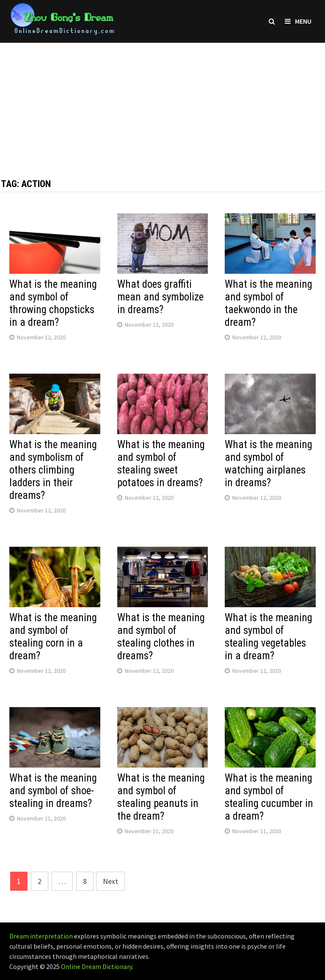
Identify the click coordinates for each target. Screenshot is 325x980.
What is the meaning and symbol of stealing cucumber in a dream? (269, 797)
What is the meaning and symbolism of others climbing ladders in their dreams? (53, 470)
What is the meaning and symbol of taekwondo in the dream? (269, 303)
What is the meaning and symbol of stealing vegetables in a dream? (269, 637)
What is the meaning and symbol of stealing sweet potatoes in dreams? (161, 464)
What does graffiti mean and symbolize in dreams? (160, 297)
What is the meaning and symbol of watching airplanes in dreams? (269, 464)
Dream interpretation (41, 936)
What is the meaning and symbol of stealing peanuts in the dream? (161, 797)
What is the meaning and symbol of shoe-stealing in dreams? (53, 791)
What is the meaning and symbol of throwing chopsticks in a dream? (53, 303)
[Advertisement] (162, 102)
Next (110, 881)
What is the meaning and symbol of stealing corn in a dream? (53, 637)
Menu (298, 21)
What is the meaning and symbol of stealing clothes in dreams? (161, 637)
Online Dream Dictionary (96, 966)
